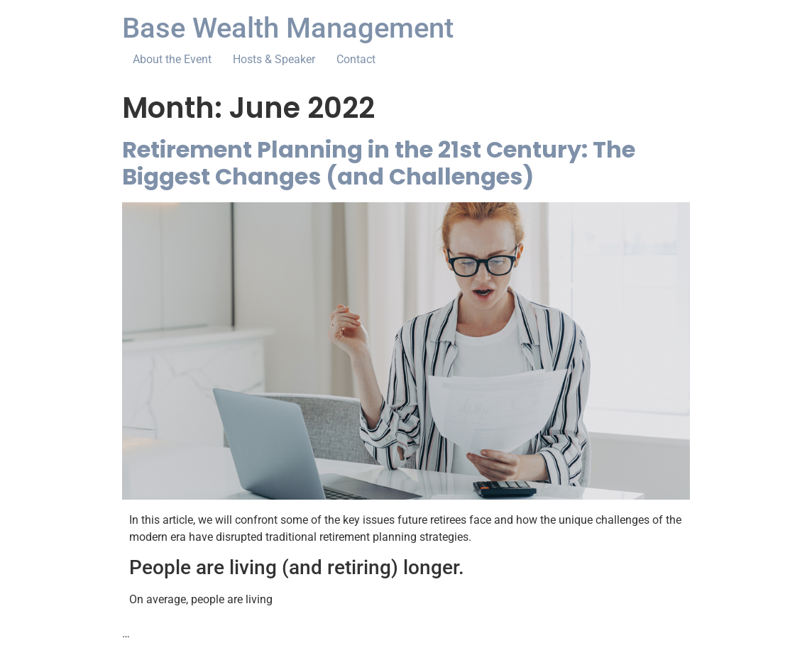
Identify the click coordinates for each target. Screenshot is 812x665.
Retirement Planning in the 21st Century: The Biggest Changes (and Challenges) (379, 163)
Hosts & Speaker (274, 59)
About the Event (172, 59)
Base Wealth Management (288, 28)
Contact (356, 59)
